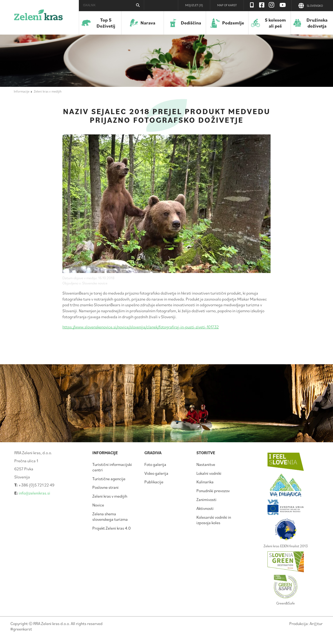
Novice (98, 505)
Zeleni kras (38, 17)
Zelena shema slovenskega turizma (110, 516)
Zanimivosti (206, 499)
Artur (316, 623)
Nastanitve (206, 464)
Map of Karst (227, 5)
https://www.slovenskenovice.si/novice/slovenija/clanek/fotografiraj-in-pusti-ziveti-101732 (141, 327)
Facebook (262, 5)
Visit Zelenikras (252, 5)
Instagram (272, 5)
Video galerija (156, 473)
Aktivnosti (205, 508)
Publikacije (154, 482)
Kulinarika (205, 482)
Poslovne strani (105, 487)
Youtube (283, 5)
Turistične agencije (109, 479)
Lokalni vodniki (209, 473)
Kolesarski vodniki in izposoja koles (214, 520)
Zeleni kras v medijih (48, 91)
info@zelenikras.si (34, 493)
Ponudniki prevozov (213, 491)
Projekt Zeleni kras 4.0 (111, 528)
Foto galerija (155, 464)
